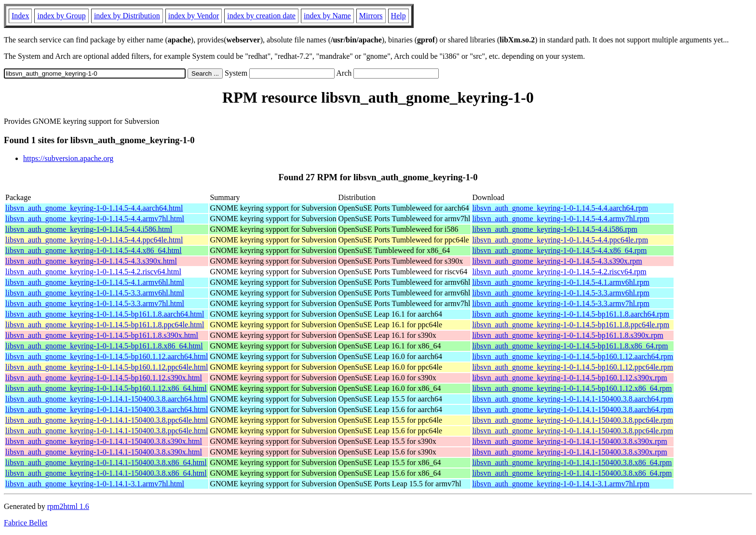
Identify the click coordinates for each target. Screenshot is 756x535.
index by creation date (261, 16)
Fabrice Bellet (26, 523)
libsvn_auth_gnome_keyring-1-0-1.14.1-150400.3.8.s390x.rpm (569, 441)
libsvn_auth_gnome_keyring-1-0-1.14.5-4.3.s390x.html (91, 261)
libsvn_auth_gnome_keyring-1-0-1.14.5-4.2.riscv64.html (93, 272)
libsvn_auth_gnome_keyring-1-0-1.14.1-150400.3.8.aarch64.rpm (573, 399)
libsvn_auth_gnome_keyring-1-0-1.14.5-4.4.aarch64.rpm (560, 208)
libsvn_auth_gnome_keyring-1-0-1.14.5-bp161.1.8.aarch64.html (105, 314)
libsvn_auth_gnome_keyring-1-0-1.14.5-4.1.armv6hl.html (95, 282)
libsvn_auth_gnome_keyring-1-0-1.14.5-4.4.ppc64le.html (94, 240)
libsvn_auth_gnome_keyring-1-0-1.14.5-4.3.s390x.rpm (557, 261)
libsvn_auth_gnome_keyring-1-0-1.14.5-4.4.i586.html (89, 229)
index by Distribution (127, 16)
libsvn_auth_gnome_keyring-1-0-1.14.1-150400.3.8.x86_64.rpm (572, 462)
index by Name (327, 16)
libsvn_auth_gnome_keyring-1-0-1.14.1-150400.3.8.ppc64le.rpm (573, 420)
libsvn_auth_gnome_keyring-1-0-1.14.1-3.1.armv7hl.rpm (561, 484)
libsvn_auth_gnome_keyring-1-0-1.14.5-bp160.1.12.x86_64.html (106, 388)
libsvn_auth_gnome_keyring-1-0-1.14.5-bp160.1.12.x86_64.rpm (572, 388)
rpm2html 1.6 (68, 506)
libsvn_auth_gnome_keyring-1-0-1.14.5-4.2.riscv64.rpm (559, 272)
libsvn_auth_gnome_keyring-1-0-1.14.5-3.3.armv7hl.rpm (561, 303)
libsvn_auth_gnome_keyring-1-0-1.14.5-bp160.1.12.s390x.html (104, 378)
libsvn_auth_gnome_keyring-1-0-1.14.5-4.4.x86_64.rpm (559, 250)
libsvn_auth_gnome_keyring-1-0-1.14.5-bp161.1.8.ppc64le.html (105, 325)
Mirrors (371, 16)
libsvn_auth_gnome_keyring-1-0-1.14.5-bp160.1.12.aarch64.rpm (573, 356)
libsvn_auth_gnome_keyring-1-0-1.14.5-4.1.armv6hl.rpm (561, 282)
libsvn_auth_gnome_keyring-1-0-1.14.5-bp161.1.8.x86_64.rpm (570, 346)
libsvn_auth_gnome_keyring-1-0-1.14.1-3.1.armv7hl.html (95, 484)
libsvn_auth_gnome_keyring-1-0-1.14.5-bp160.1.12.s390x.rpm (569, 378)
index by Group (61, 16)
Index (20, 16)
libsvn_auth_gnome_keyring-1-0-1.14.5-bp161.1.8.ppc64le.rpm (571, 325)
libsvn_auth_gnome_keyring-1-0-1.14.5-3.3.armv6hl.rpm (561, 293)
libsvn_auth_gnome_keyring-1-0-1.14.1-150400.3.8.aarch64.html (107, 399)
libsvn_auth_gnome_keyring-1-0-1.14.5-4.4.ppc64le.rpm (560, 240)
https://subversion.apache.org (68, 158)
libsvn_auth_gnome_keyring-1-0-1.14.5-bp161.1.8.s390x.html (102, 335)
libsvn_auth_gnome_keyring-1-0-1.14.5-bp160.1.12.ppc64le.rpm (573, 367)
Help (398, 16)
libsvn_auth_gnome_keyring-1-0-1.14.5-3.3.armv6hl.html (95, 293)
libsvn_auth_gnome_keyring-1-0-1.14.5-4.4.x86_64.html (94, 250)
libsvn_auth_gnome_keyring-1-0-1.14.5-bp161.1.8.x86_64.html (104, 346)
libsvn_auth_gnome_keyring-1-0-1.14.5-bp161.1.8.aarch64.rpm (571, 314)
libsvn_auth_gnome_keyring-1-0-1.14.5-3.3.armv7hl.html (95, 303)
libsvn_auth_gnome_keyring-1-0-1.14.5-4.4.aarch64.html (94, 208)
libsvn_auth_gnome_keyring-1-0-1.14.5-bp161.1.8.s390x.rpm (567, 335)
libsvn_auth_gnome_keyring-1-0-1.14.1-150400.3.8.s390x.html (104, 441)
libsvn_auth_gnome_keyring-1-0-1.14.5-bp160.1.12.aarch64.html (107, 356)
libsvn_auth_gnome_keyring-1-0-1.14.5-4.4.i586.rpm (555, 229)
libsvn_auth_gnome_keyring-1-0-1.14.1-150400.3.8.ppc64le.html (107, 420)
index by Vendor (194, 16)
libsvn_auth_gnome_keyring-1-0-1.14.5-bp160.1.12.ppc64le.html (107, 367)
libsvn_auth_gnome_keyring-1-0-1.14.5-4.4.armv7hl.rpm (561, 219)
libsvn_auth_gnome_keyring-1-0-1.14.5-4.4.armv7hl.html (95, 219)
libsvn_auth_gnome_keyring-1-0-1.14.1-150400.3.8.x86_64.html (106, 462)
